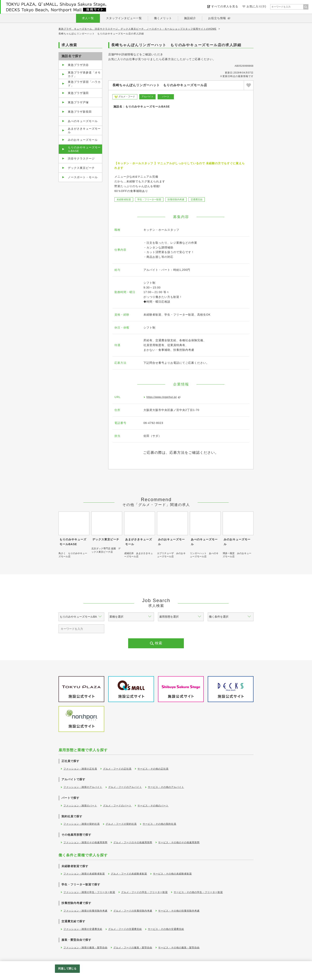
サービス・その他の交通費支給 (166, 929)
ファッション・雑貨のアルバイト (83, 787)
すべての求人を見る (225, 6)
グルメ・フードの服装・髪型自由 (133, 948)
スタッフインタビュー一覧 (124, 18)
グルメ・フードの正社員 (117, 769)
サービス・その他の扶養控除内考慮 (179, 911)
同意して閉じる (67, 969)
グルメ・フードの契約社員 (121, 824)
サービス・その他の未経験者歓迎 (172, 874)
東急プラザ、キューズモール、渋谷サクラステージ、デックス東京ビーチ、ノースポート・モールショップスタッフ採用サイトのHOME (137, 29)
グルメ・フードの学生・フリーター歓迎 (144, 892)
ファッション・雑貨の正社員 (80, 769)
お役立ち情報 (217, 18)
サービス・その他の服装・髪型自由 (179, 948)
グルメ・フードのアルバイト (125, 787)
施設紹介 (190, 18)
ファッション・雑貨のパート (80, 806)
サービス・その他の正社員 (153, 769)
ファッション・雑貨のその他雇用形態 (85, 842)
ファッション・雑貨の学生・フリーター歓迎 (89, 892)
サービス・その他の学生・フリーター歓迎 (198, 892)
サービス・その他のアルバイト (166, 787)
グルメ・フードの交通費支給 (125, 929)
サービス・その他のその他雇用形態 (179, 842)
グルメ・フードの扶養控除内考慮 (133, 911)
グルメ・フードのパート (117, 806)
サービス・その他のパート (153, 806)
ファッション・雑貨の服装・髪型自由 (85, 948)
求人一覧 (88, 18)
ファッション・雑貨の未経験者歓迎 (84, 874)
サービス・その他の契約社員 (159, 824)
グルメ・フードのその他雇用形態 (133, 842)
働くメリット (163, 18)
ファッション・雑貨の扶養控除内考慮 (85, 911)
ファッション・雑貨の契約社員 (82, 824)
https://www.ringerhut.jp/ (162, 397)
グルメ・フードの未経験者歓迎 (129, 874)
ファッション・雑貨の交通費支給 (83, 929)
